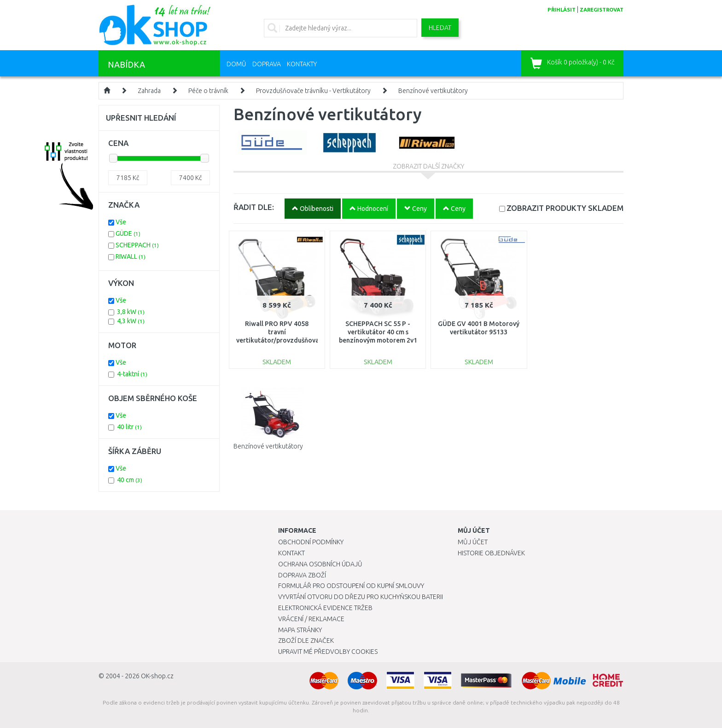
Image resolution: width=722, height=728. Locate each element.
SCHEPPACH (137, 245)
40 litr (129, 427)
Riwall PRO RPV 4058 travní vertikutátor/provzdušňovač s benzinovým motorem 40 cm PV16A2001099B (279, 341)
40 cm (130, 480)
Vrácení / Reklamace (311, 619)
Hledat (440, 28)
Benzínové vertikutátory (433, 91)
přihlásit (562, 10)
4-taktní (132, 374)
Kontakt (291, 553)
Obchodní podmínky (311, 542)
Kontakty (302, 64)
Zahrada (149, 91)
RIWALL (131, 256)
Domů (236, 64)
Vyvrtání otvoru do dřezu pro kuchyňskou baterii (361, 597)
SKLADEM (565, 208)
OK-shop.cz (157, 676)
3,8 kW (131, 312)
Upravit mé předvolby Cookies (328, 652)
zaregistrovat (602, 10)
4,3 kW (131, 321)
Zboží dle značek (306, 641)
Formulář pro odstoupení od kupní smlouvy (351, 586)
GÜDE (128, 233)
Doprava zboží (302, 575)
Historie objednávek (491, 553)
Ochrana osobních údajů (320, 564)
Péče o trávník (208, 91)
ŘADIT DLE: (254, 207)
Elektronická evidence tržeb (325, 608)
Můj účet (473, 542)
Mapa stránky (300, 630)
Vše (121, 222)
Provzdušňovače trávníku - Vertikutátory (313, 91)
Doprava (267, 64)
